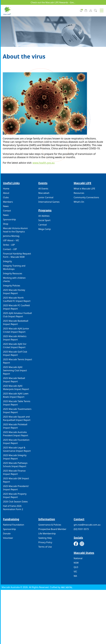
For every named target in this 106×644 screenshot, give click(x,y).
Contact (7, 211)
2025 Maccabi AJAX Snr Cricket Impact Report (15, 346)
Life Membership (47, 534)
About (6, 193)
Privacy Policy (45, 542)
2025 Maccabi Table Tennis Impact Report (17, 403)
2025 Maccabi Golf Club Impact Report (15, 353)
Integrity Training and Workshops (14, 267)
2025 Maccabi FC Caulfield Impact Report (16, 307)
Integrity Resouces (13, 273)
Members (8, 202)
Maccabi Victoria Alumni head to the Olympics (15, 230)
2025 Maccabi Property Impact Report (15, 496)
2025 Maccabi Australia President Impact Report (16, 434)
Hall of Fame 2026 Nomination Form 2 (13, 508)
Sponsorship (9, 219)
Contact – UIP (10, 249)
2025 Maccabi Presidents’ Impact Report (16, 488)
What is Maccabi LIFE (84, 189)
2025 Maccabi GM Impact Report (16, 480)
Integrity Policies (12, 286)
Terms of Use (45, 547)
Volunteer (8, 538)
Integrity (7, 261)
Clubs (6, 197)
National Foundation (14, 525)
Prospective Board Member (52, 529)
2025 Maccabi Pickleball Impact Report (15, 426)
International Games (49, 202)
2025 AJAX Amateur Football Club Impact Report (17, 315)
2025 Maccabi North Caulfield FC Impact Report (17, 299)
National (78, 558)
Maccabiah (44, 193)
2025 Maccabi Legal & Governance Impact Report (17, 449)
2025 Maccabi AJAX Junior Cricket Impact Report (16, 330)
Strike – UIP (9, 245)
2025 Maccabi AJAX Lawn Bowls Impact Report (16, 395)
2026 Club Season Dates (15, 502)
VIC (75, 572)
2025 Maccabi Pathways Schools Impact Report (15, 465)
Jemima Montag (11, 236)
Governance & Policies (50, 525)
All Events (43, 189)
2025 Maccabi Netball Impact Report (14, 380)
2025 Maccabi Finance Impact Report (14, 472)
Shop (6, 224)
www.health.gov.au (43, 163)
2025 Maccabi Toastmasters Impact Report (17, 411)
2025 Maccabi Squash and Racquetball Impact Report (17, 418)
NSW (76, 563)
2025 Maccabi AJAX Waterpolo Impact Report (16, 388)
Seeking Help (45, 538)
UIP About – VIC (11, 240)
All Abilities (44, 216)
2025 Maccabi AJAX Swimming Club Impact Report (15, 370)
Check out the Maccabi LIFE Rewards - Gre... (53, 2)
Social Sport (44, 220)
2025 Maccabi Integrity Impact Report (15, 457)
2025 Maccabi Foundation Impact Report (16, 442)
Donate (7, 534)
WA (75, 576)
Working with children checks (14, 280)
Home (6, 189)
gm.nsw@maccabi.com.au (87, 525)
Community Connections (86, 197)
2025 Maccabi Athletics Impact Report (15, 338)
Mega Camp (45, 229)
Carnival (43, 225)
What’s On (79, 202)
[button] (102, 10)
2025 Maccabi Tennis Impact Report (18, 361)
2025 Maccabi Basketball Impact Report (16, 322)
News (6, 206)
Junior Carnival (46, 197)
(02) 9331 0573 (81, 529)
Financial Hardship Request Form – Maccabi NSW (17, 255)
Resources (79, 193)
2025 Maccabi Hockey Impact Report (14, 292)
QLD (76, 567)
